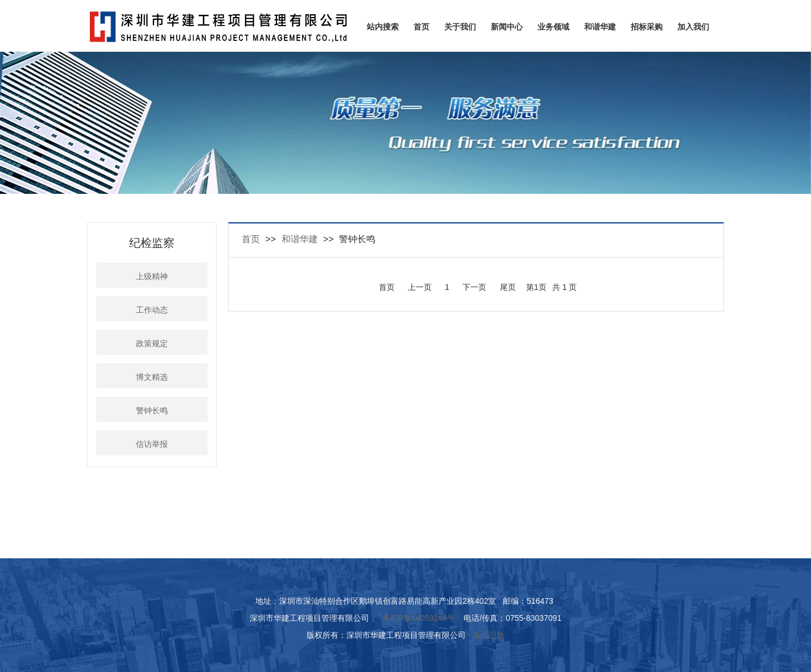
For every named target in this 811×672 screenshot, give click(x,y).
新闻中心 (507, 27)
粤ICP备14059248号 (419, 618)
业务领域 (553, 27)
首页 (421, 27)
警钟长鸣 (152, 411)
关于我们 (460, 27)
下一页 (474, 287)
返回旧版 (489, 635)
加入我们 (693, 27)
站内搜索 (383, 27)
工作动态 (152, 310)
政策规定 (152, 344)
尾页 (508, 287)
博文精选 (152, 377)
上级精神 (152, 277)
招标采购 (647, 27)
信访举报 (152, 444)
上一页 (420, 287)
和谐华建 (600, 27)
